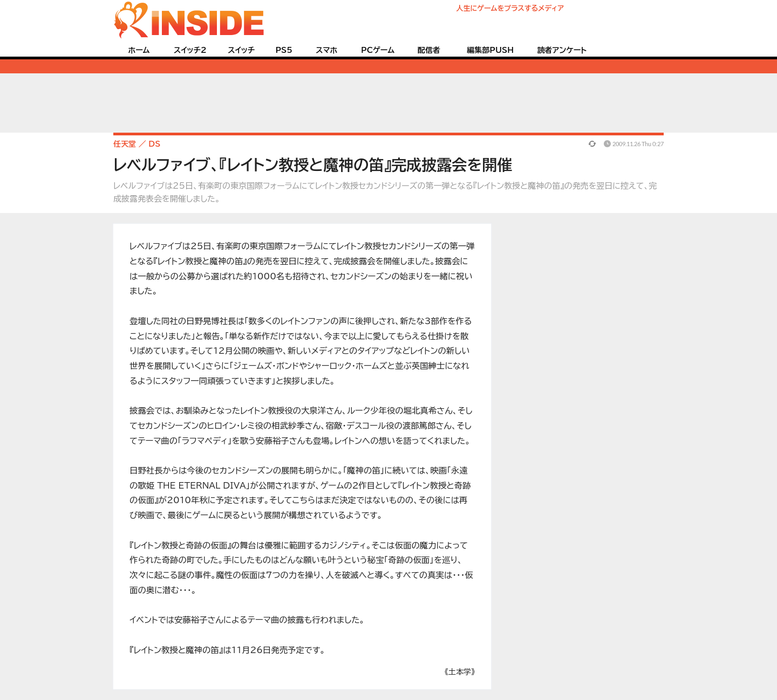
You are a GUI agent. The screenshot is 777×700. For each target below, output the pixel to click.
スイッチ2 (190, 50)
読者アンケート (562, 50)
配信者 (429, 50)
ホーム (139, 50)
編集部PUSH (490, 50)
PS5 (284, 50)
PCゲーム (378, 50)
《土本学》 (460, 672)
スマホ (326, 50)
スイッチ (241, 50)
